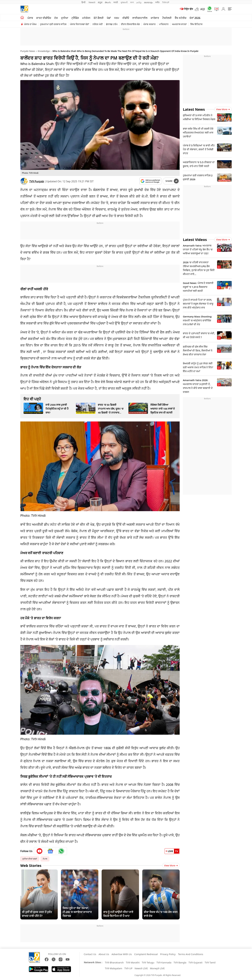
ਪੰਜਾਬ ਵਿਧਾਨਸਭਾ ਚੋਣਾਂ (80, 24)
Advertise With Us (122, 954)
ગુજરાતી (124, 2)
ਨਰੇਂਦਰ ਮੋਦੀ (98, 24)
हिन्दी (84, 2)
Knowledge (44, 51)
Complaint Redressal (146, 954)
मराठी (116, 2)
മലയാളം (148, 2)
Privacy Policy (168, 954)
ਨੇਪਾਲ (45, 859)
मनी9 (157, 2)
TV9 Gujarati (195, 962)
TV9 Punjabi (37, 181)
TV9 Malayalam (114, 968)
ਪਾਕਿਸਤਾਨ (164, 24)
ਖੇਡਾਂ (109, 18)
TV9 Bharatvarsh (114, 962)
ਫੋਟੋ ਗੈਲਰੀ (99, 18)
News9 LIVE (141, 968)
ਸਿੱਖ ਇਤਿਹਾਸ (196, 24)
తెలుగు (108, 2)
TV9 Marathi (133, 962)
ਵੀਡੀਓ (126, 18)
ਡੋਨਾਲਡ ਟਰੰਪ (112, 24)
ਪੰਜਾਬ (30, 18)
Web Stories (31, 865)
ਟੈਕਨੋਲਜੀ (167, 18)
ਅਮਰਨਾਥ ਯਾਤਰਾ (179, 24)
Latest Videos (195, 239)
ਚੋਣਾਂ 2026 (195, 18)
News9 (92, 2)
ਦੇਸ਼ (56, 18)
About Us (104, 954)
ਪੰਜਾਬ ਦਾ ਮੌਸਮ (30, 24)
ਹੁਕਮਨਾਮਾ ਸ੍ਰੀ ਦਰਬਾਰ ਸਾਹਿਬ (53, 24)
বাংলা (132, 2)
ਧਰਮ (117, 18)
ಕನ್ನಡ (100, 2)
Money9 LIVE (157, 968)
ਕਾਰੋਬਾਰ (155, 18)
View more (223, 109)
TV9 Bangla (180, 962)
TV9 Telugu (148, 962)
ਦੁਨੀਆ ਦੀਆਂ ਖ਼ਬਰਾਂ (30, 859)
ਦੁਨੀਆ (65, 18)
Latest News (194, 109)
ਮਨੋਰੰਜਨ (86, 18)
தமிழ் (139, 2)
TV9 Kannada (164, 962)
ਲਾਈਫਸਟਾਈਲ (140, 18)
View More (171, 865)
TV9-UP (166, 2)
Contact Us (90, 954)
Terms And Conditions (191, 954)
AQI (203, 9)
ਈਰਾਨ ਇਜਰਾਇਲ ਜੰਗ (130, 24)
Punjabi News (28, 51)
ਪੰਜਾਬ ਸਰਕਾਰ (149, 24)
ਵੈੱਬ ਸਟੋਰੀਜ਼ (180, 18)
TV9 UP (128, 968)
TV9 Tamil (210, 962)
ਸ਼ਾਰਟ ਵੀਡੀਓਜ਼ (44, 18)
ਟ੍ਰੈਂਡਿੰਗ (75, 18)
